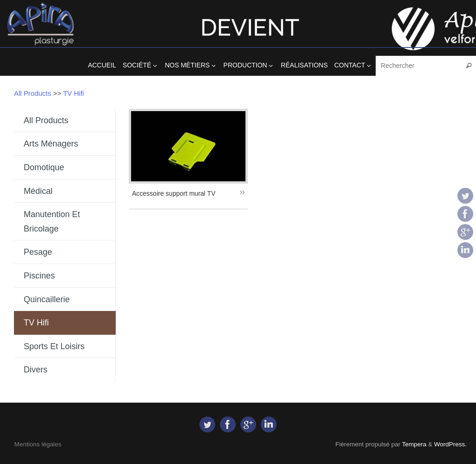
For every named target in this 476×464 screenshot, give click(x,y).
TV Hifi (74, 93)
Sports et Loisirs (54, 346)
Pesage (38, 252)
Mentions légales (38, 444)
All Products (33, 93)
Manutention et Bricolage (52, 222)
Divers (36, 370)
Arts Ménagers (51, 144)
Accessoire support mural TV (174, 193)
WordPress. (450, 444)
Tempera (414, 444)
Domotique (44, 167)
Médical (38, 191)
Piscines (39, 276)
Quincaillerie (47, 299)
